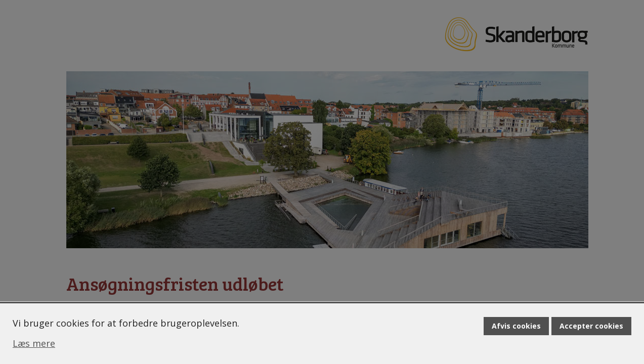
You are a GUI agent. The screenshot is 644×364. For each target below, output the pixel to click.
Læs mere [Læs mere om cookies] (34, 343)
